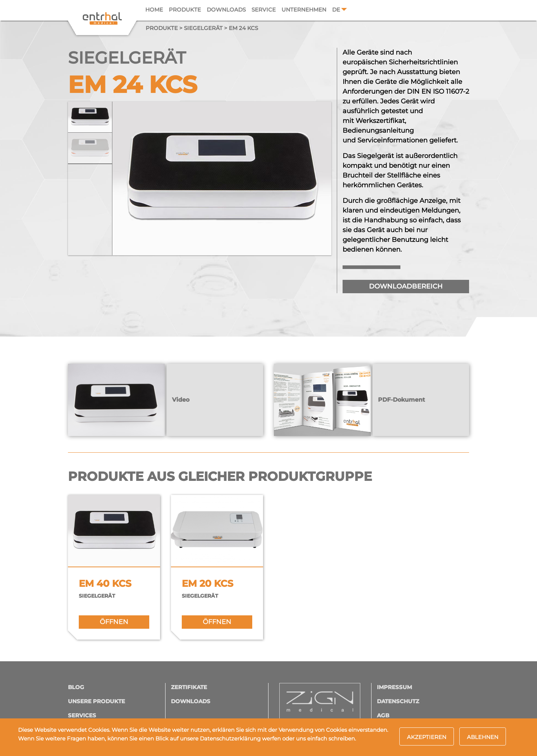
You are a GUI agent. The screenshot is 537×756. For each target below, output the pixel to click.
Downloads (226, 10)
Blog (76, 687)
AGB (383, 715)
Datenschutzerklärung (230, 738)
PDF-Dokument (401, 400)
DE (336, 10)
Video (181, 400)
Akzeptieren (427, 737)
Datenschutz (398, 701)
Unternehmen (304, 10)
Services (82, 715)
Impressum (394, 687)
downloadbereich (406, 286)
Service (264, 10)
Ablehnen (483, 737)
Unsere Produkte (96, 701)
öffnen (114, 622)
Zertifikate (189, 687)
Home (154, 10)
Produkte (185, 10)
